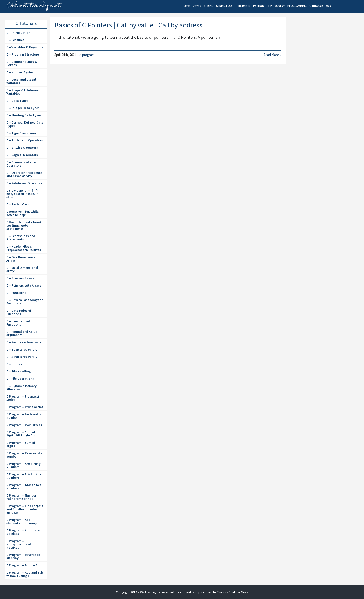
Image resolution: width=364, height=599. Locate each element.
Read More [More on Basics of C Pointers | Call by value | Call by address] (271, 55)
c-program (87, 55)
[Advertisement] (324, 58)
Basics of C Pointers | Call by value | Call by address (128, 25)
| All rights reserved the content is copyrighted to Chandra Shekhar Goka (197, 592)
